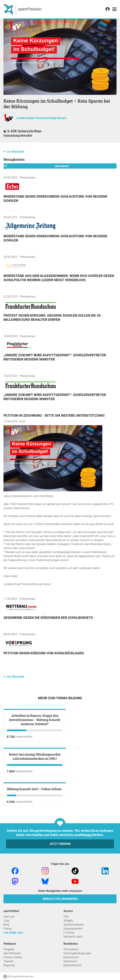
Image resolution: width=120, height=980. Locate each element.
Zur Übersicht (15, 152)
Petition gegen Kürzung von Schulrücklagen (44, 653)
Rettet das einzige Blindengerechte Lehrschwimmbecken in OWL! (35, 840)
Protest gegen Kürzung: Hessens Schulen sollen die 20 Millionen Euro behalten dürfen (52, 318)
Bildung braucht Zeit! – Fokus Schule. (35, 914)
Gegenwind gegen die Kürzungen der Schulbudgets (48, 618)
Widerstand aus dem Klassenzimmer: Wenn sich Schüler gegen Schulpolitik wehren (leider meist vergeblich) (59, 278)
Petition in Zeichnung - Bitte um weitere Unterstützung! (54, 416)
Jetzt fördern (60, 969)
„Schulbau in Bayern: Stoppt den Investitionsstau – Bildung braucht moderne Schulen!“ (35, 761)
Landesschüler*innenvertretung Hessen (41, 118)
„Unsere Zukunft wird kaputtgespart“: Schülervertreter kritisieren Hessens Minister (55, 357)
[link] (114, 9)
